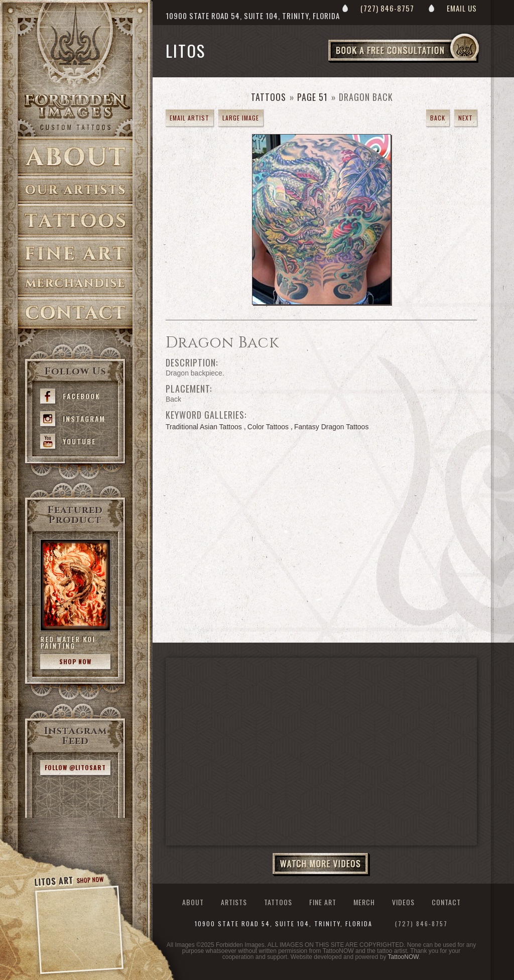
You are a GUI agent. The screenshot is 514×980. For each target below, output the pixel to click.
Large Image (241, 118)
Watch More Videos (321, 865)
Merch (364, 902)
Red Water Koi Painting (68, 642)
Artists (75, 190)
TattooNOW (403, 957)
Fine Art (75, 254)
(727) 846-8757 (387, 8)
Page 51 (312, 97)
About (75, 156)
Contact (75, 313)
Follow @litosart (75, 767)
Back (438, 118)
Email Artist (189, 118)
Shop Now (75, 661)
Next (466, 118)
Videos (403, 902)
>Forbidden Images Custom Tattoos (75, 111)
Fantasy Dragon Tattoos (331, 427)
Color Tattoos (268, 427)
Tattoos (75, 221)
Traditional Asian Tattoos (204, 427)
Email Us (462, 8)
